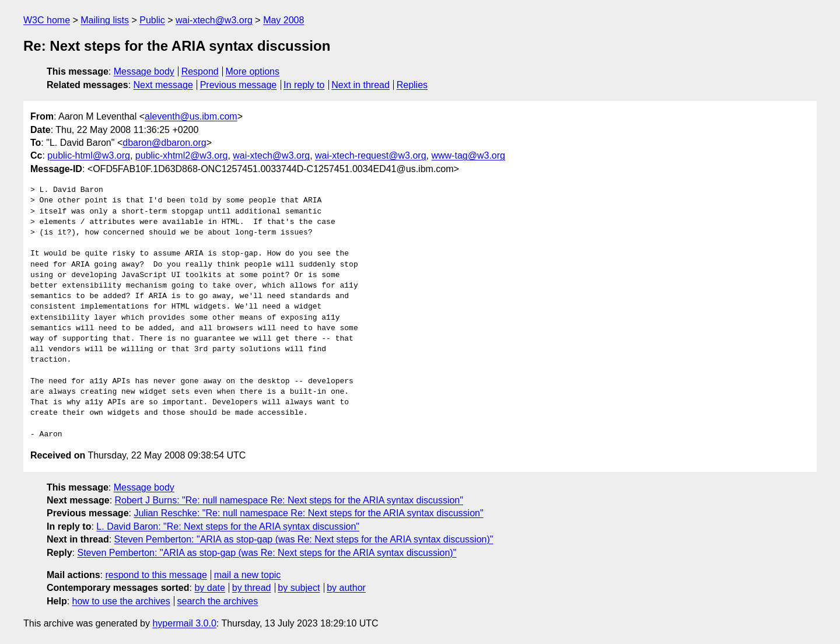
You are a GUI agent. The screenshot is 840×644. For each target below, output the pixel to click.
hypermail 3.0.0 (184, 623)
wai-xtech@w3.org (214, 20)
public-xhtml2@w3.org (182, 155)
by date (209, 588)
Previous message (239, 85)
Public (152, 20)
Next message (163, 85)
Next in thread (360, 85)
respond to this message (156, 575)
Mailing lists (105, 20)
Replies (412, 85)
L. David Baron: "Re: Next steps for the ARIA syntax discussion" (228, 526)
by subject (299, 588)
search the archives (218, 601)
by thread (252, 588)
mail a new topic (248, 575)
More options (253, 71)
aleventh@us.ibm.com (191, 116)
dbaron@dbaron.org (164, 143)
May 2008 (283, 20)
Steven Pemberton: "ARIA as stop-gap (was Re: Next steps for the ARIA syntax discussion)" (304, 539)
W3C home (47, 20)
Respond (200, 71)
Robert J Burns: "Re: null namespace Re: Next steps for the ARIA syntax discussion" (289, 500)
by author (346, 588)
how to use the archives (121, 601)
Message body (144, 71)
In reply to (304, 85)
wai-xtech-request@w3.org (371, 155)
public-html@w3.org (89, 155)
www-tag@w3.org (468, 155)
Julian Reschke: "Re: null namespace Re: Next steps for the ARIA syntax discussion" (308, 513)
